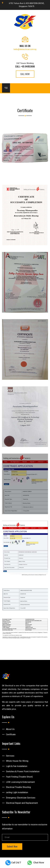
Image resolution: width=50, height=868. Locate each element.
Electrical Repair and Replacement (22, 803)
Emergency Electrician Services (21, 798)
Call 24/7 (13, 863)
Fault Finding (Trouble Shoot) (19, 777)
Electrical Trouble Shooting (18, 787)
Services (10, 756)
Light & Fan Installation (17, 766)
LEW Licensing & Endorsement (20, 782)
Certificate (11, 734)
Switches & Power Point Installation (23, 771)
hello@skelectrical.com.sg (25, 49)
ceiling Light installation (17, 792)
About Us (10, 729)
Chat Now (35, 863)
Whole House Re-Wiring (17, 761)
